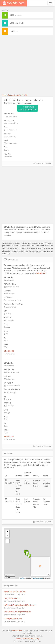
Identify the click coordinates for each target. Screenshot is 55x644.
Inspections (14, 31)
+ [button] (7, 532)
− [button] (7, 536)
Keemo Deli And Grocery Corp (15, 592)
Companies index (15, 95)
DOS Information (16, 15)
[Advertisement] (28, 64)
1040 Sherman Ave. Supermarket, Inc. (18, 612)
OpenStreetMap (38, 578)
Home (4, 95)
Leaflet (22, 578)
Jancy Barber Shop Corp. (13, 598)
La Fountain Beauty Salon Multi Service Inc (19, 605)
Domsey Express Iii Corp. (13, 619)
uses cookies (17, 630)
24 (26, 95)
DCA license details (17, 23)
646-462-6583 (41, 273)
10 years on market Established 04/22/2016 (28, 108)
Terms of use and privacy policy (28, 639)
